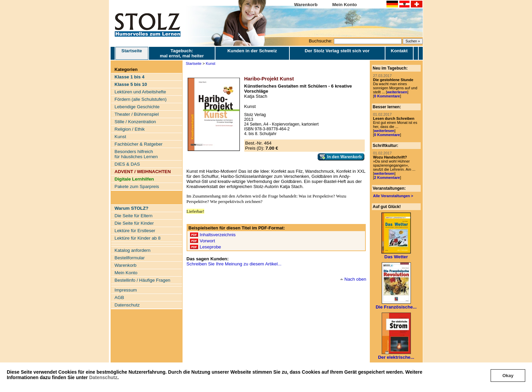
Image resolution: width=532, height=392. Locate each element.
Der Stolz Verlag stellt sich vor (337, 51)
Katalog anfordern (133, 250)
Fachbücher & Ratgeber (139, 144)
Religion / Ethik (130, 129)
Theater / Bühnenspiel (137, 114)
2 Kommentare (387, 178)
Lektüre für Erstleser (135, 231)
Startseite (132, 53)
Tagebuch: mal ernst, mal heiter (182, 53)
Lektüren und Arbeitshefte (140, 92)
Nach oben (355, 279)
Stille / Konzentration (135, 122)
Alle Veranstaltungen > (393, 196)
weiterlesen (397, 92)
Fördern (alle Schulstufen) (141, 99)
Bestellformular (130, 258)
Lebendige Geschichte (137, 107)
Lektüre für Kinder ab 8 (138, 238)
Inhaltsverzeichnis (218, 235)
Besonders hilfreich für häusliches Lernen (136, 154)
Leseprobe (211, 247)
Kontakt (399, 51)
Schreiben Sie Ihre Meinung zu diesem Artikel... (234, 264)
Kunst (120, 137)
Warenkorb (306, 5)
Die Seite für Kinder (134, 223)
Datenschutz (103, 377)
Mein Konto (345, 5)
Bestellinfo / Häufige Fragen (142, 280)
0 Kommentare (387, 96)
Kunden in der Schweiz (252, 51)
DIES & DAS (127, 164)
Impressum (126, 290)
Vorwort (207, 241)
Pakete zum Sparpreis (137, 186)
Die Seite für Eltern (134, 216)
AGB (119, 297)
